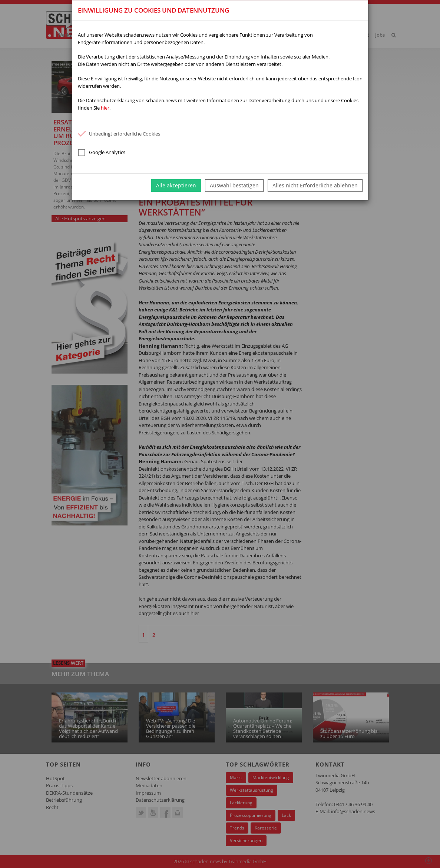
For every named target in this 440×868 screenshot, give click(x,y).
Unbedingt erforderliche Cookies (119, 134)
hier (105, 108)
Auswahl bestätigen (234, 185)
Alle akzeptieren (176, 185)
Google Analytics (102, 153)
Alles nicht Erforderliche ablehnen (315, 185)
